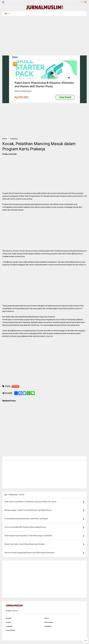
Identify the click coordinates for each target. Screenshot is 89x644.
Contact (8, 622)
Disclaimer (48, 626)
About (47, 618)
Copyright (9, 626)
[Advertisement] (44, 36)
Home (5, 139)
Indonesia (14, 139)
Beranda (8, 618)
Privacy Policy (10, 630)
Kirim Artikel (49, 622)
